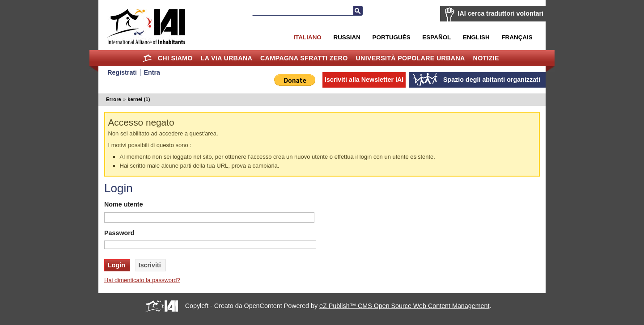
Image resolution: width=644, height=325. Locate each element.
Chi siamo (175, 58)
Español (436, 37)
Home (147, 58)
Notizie (486, 58)
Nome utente (124, 204)
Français (517, 37)
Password (119, 233)
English (476, 37)
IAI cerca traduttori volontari (501, 13)
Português (392, 37)
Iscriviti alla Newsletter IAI (364, 80)
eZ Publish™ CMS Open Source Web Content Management (404, 306)
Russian (347, 37)
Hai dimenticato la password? (142, 280)
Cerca (358, 11)
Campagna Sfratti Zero (304, 58)
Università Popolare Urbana (410, 58)
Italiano (307, 37)
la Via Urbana (227, 58)
